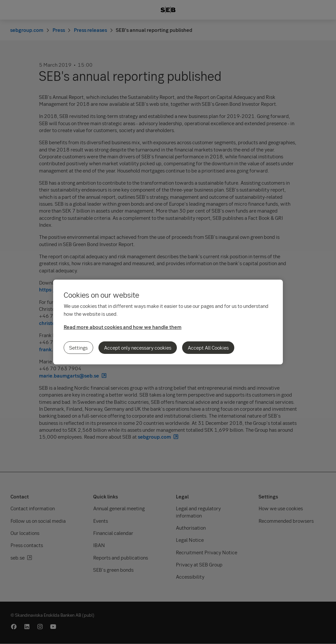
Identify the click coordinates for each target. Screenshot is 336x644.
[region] (168, 322)
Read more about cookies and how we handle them (123, 327)
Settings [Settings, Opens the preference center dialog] (78, 348)
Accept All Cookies (208, 348)
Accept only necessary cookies (138, 348)
